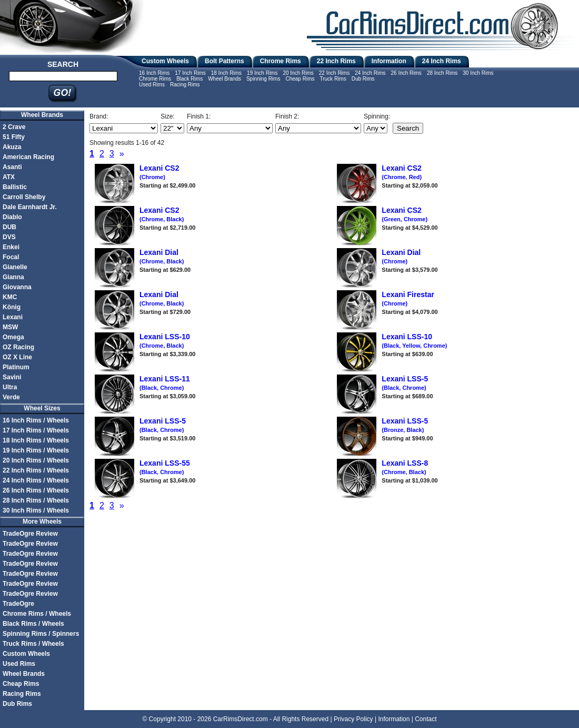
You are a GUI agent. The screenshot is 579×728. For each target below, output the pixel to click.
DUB (9, 227)
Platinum (16, 367)
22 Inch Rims (336, 61)
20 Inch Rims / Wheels (36, 460)
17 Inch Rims (190, 73)
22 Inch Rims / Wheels (36, 470)
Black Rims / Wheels (33, 624)
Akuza (12, 147)
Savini (12, 377)
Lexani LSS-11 (165, 383)
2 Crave (14, 127)
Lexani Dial (162, 257)
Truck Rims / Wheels (33, 644)
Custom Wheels (165, 61)
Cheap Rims (300, 79)
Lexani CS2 (159, 172)
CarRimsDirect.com (241, 719)
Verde (11, 397)
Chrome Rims (281, 61)
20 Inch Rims (298, 73)
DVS (9, 237)
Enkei (11, 247)
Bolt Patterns (224, 61)
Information (389, 61)
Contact (426, 719)
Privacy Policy (353, 719)
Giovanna (17, 287)
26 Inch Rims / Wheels (36, 490)
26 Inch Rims (406, 73)
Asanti (12, 167)
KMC (10, 297)
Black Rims (189, 79)
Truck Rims (333, 79)
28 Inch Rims (442, 73)
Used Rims (152, 85)
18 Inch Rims (226, 73)
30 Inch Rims (478, 73)
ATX (9, 177)
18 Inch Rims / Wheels (36, 440)
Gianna (13, 277)
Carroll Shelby (24, 197)
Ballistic (15, 187)
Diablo (12, 217)
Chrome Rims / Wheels (37, 614)
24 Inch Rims (442, 61)
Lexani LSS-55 (165, 467)
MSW (10, 327)
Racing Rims (185, 85)
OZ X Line (17, 357)
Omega (13, 337)
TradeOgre (18, 604)
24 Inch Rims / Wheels (36, 480)
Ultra (10, 387)
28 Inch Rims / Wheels (36, 500)
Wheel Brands (224, 79)
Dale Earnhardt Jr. (30, 207)
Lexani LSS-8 (405, 467)
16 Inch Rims (154, 73)
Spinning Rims (263, 79)
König (12, 307)
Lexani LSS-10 (165, 341)
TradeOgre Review (30, 534)
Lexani (13, 317)
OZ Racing (18, 347)
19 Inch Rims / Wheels (36, 450)
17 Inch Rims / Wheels (36, 430)
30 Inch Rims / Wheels (36, 510)
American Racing (28, 157)
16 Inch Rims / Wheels (36, 420)
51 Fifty (14, 137)
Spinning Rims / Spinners (41, 634)
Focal (11, 257)
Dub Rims (363, 79)
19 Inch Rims (262, 73)
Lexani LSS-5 (405, 383)
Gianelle (15, 267)
